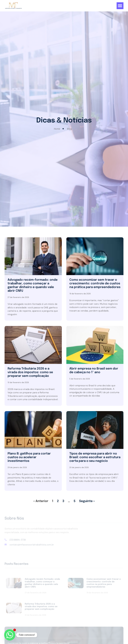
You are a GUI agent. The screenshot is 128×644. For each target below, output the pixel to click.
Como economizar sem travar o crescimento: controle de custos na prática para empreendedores (95, 284)
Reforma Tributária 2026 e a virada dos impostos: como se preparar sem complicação (30, 372)
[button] (120, 6)
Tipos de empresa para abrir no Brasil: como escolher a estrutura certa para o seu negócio (95, 457)
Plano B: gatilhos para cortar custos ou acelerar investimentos (29, 457)
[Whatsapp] (10, 635)
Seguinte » (87, 501)
